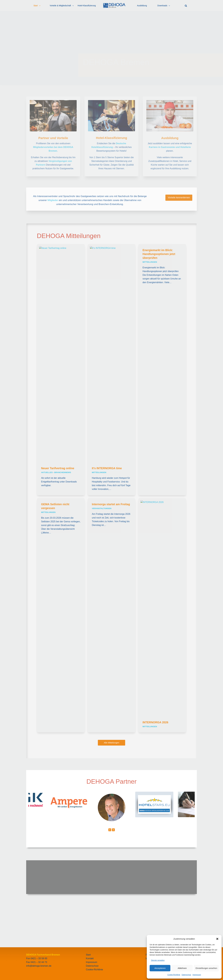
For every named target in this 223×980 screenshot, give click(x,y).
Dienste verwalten (158, 960)
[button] (217, 939)
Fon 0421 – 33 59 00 (37, 958)
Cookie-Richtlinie (174, 975)
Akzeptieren (160, 968)
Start (88, 955)
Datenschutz (186, 975)
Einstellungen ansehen (206, 968)
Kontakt (90, 958)
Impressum (197, 975)
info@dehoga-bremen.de (39, 966)
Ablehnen (182, 968)
